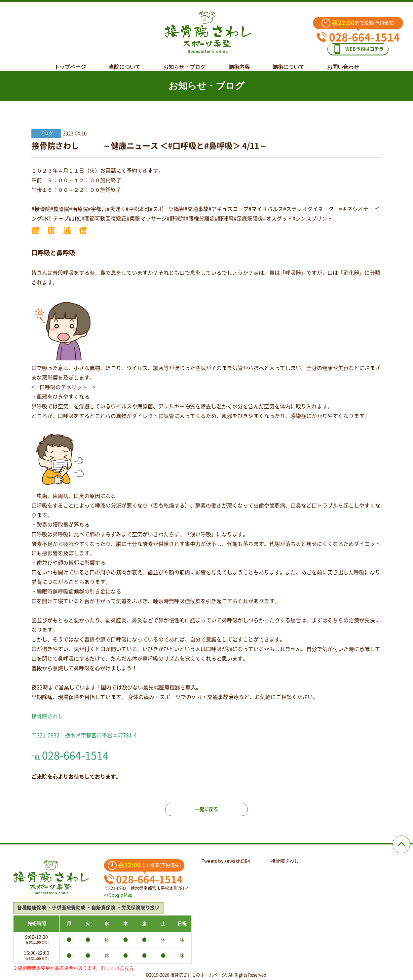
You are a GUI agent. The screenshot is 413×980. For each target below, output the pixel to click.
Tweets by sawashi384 (226, 861)
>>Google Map (118, 895)
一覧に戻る (207, 814)
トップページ (70, 62)
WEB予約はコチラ (363, 47)
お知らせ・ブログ (184, 62)
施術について (288, 62)
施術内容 (239, 62)
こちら (127, 968)
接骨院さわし (285, 861)
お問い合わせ (343, 62)
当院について (125, 62)
